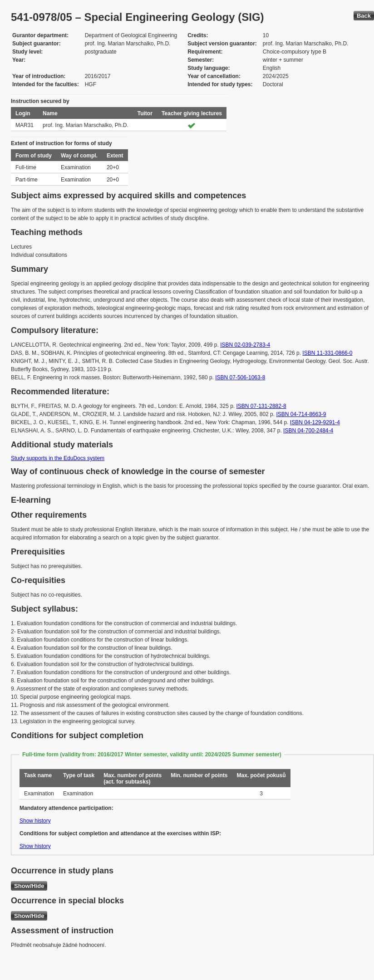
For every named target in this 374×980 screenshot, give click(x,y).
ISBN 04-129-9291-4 (315, 422)
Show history (35, 821)
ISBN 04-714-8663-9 (301, 414)
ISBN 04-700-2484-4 (308, 431)
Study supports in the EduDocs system (58, 458)
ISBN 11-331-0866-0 (327, 353)
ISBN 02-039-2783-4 (245, 345)
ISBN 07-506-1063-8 (240, 377)
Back (364, 16)
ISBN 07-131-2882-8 (261, 406)
